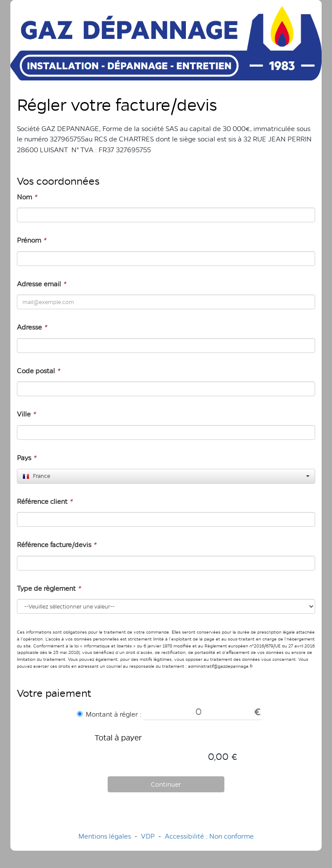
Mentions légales (105, 836)
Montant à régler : (109, 714)
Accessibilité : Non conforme (209, 836)
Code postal (38, 371)
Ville (26, 414)
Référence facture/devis (56, 545)
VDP (149, 836)
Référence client (45, 501)
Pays (26, 458)
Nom (27, 197)
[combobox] (166, 476)
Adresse (32, 327)
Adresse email (41, 284)
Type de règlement (49, 588)
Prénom (31, 240)
